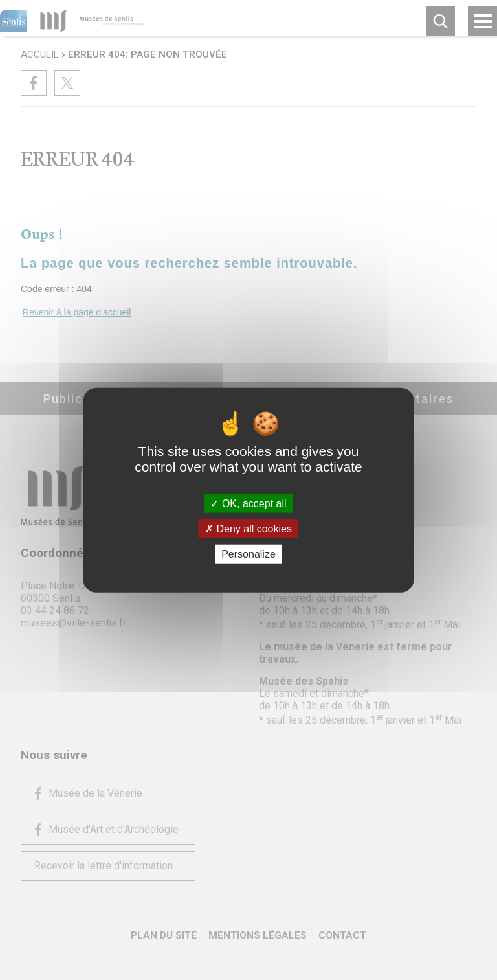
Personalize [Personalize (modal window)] (248, 554)
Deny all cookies (248, 528)
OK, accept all (248, 503)
